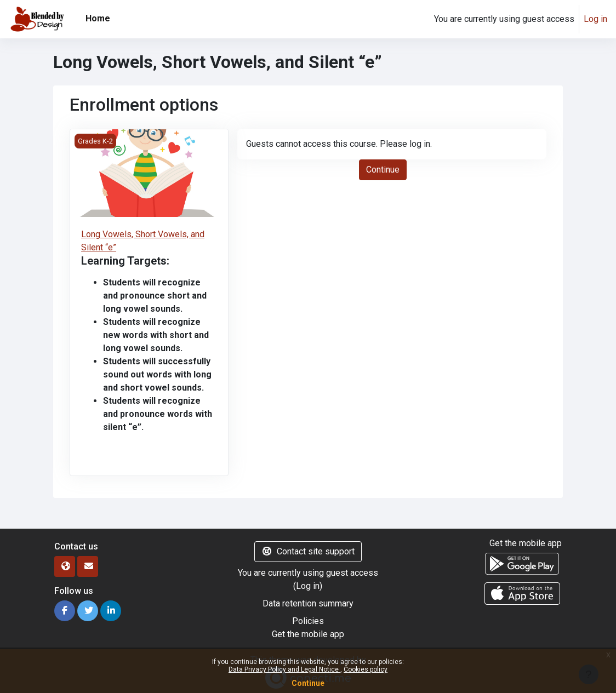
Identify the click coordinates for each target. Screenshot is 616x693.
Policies (308, 621)
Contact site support (308, 551)
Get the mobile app (308, 634)
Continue (308, 683)
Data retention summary (308, 603)
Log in (595, 19)
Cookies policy (366, 669)
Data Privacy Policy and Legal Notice (284, 669)
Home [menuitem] (98, 18)
